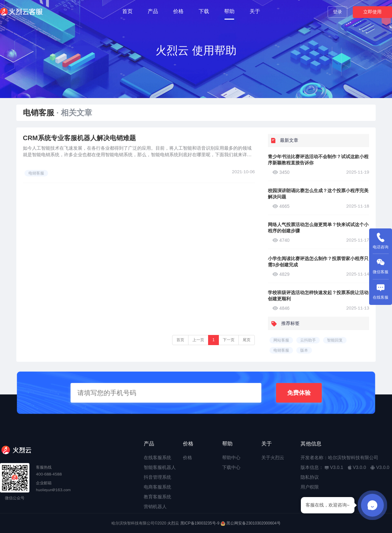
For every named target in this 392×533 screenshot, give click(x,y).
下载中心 (231, 467)
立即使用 (372, 12)
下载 (204, 11)
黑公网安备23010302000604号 (253, 523)
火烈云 (173, 523)
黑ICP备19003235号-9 (200, 523)
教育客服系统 (157, 497)
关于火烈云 (273, 458)
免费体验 (299, 393)
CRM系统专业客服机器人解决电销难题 (79, 138)
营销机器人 (155, 507)
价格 (178, 11)
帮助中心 (231, 458)
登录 (337, 12)
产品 (153, 11)
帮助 (229, 11)
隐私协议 (310, 477)
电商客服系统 (157, 487)
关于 (255, 11)
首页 (127, 11)
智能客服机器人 (160, 467)
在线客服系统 (157, 458)
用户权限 (310, 487)
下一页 (229, 340)
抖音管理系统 (157, 477)
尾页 (247, 340)
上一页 (198, 340)
